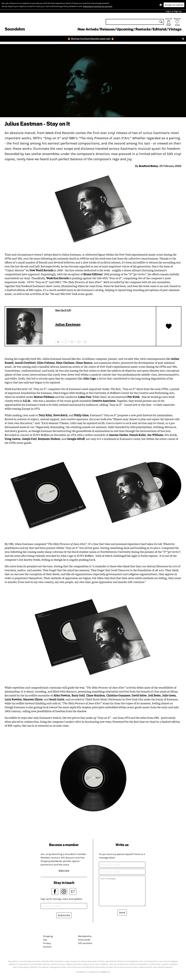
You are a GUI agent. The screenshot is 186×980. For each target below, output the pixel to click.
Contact (47, 947)
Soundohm (15, 29)
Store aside (84, 940)
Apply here (64, 870)
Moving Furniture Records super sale (91, 39)
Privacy (47, 943)
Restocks (143, 29)
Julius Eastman (68, 324)
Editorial (159, 29)
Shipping (48, 936)
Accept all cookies (174, 5)
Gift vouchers (85, 943)
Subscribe (64, 915)
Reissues (107, 29)
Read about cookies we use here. (98, 6)
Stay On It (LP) (63, 310)
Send (122, 912)
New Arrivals (88, 29)
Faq (45, 940)
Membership (85, 936)
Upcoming (125, 29)
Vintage (175, 29)
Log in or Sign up (173, 11)
